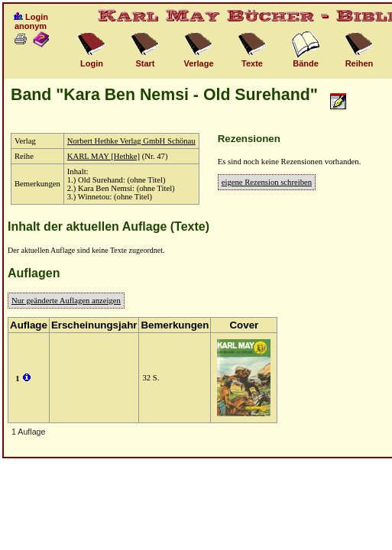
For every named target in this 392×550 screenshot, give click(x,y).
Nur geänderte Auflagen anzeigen (66, 301)
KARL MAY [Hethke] (104, 156)
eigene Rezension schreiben (267, 182)
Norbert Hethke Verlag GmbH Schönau (131, 141)
